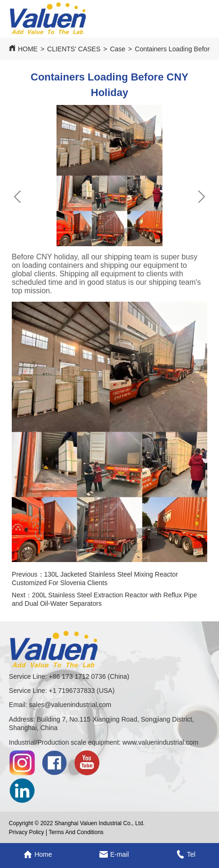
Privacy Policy (27, 832)
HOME (28, 49)
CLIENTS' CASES (74, 49)
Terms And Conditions (76, 832)
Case (118, 49)
